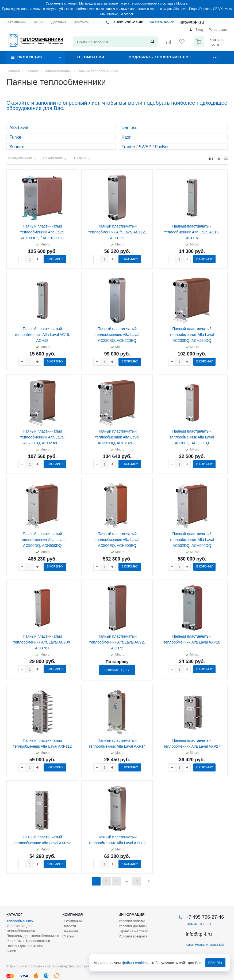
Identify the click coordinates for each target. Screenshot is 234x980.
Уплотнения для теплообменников (21, 928)
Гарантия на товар (133, 931)
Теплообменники (20, 921)
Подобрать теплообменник (160, 57)
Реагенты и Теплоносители (28, 941)
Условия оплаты (132, 921)
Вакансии (70, 931)
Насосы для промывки (24, 946)
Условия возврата (133, 936)
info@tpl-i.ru (192, 22)
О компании (91, 57)
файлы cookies (135, 963)
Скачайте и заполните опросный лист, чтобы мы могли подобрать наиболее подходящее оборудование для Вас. (117, 105)
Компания (73, 915)
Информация (131, 915)
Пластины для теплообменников (33, 936)
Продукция (30, 57)
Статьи (68, 936)
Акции (11, 951)
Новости (69, 926)
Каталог (14, 915)
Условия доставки (133, 926)
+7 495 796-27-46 (127, 22)
